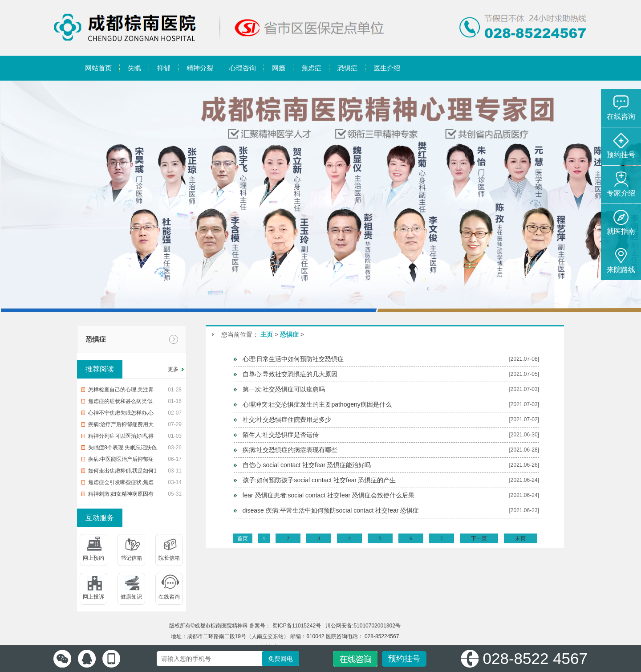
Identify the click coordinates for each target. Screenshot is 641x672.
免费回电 (280, 659)
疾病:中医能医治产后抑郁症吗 (121, 460)
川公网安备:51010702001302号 (362, 626)
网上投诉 (93, 597)
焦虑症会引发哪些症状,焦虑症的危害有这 (121, 484)
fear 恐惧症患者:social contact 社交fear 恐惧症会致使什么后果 (329, 495)
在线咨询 (169, 597)
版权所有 (180, 626)
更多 (173, 369)
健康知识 (131, 597)
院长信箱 (169, 558)
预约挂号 (404, 659)
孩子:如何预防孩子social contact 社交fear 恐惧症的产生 (319, 480)
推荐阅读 (100, 369)
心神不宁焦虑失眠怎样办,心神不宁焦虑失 (121, 414)
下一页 (479, 538)
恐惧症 (96, 339)
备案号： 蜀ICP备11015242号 (286, 626)
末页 (520, 538)
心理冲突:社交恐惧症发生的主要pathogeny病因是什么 (317, 404)
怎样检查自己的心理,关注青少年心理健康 (121, 391)
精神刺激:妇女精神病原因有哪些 (121, 495)
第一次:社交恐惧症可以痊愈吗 (284, 389)
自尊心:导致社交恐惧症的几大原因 (290, 374)
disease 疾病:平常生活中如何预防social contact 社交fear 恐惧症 (331, 510)
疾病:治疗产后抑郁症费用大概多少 (121, 426)
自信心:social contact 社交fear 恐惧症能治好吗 (307, 465)
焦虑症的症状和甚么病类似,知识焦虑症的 (121, 403)
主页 (267, 334)
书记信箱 (131, 558)
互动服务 (100, 518)
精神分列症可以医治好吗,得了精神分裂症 (121, 437)
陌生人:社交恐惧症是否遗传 (281, 435)
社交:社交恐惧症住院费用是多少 (287, 419)
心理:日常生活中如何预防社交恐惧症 (293, 359)
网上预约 (93, 558)
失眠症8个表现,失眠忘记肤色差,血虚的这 (122, 449)
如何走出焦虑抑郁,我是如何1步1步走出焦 (122, 472)
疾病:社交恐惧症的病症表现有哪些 (290, 450)
